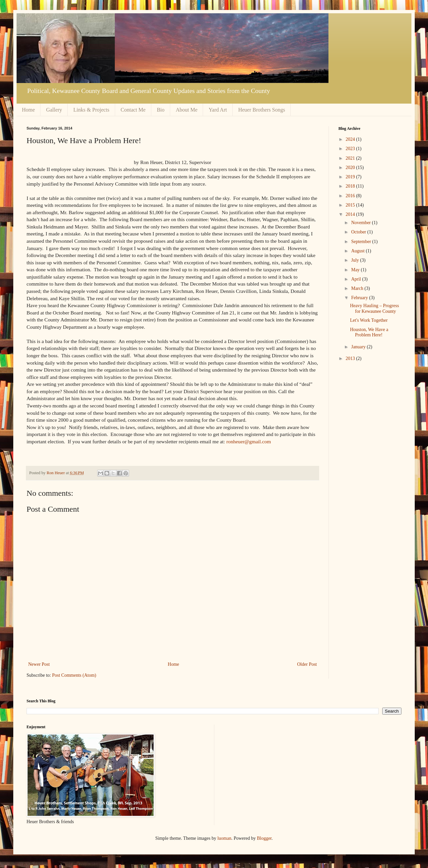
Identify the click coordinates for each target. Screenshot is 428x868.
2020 (351, 168)
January (359, 347)
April (357, 279)
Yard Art (218, 110)
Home (28, 110)
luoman (224, 838)
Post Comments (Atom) (74, 675)
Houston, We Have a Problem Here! (369, 332)
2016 (351, 196)
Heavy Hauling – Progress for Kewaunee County (374, 308)
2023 (351, 149)
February (360, 298)
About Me (187, 110)
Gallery (54, 110)
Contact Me (133, 110)
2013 (351, 358)
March (358, 288)
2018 (351, 186)
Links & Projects (91, 110)
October (359, 232)
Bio (161, 110)
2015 (351, 205)
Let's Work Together (369, 320)
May (356, 270)
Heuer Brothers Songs (262, 110)
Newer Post (39, 664)
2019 (351, 177)
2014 (351, 214)
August (358, 251)
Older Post (307, 664)
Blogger (264, 838)
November (361, 223)
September (361, 242)
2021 (351, 158)
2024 (351, 139)
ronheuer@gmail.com (249, 441)
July (356, 260)
